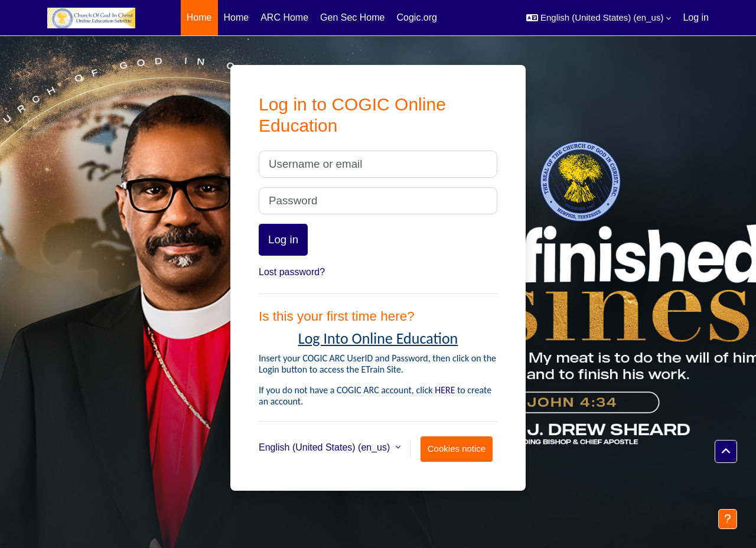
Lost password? (292, 272)
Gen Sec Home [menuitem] (352, 17)
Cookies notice (457, 448)
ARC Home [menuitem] (284, 17)
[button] (599, 18)
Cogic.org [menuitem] (416, 17)
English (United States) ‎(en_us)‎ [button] (326, 447)
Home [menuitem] (199, 17)
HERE (445, 390)
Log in (696, 17)
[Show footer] (728, 519)
